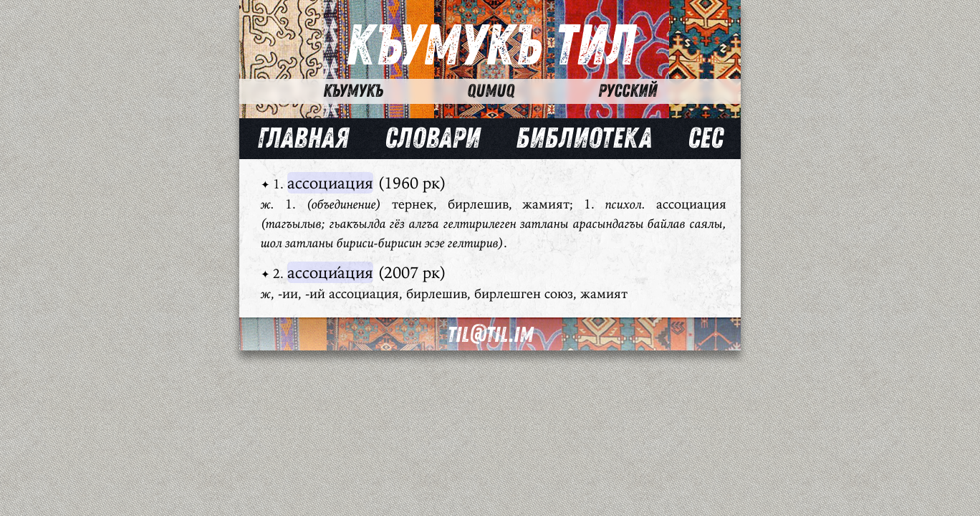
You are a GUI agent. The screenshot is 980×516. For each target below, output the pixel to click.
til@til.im (490, 335)
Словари (432, 138)
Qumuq (491, 91)
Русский (628, 91)
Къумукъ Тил (490, 46)
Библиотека (584, 138)
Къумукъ (353, 91)
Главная (303, 138)
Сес (705, 138)
